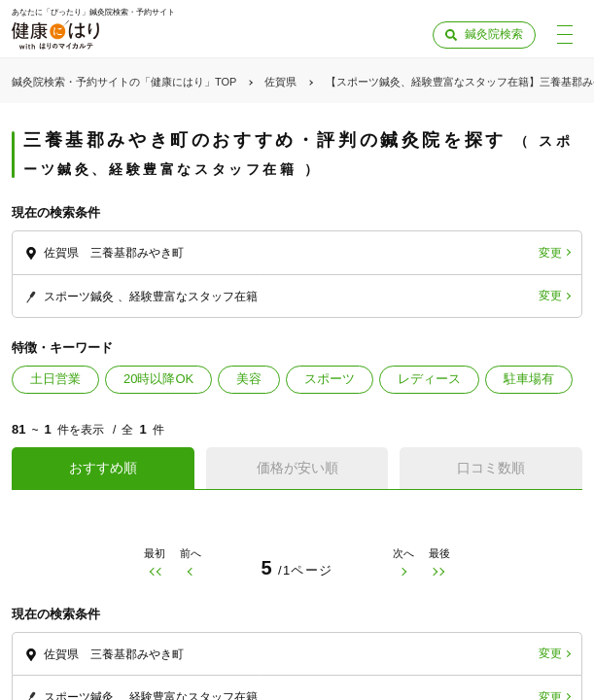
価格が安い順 (297, 468)
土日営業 (55, 379)
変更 (550, 253)
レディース (429, 379)
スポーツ (330, 379)
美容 (249, 379)
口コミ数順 (491, 468)
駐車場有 (529, 379)
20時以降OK (158, 379)
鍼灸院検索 (494, 34)
